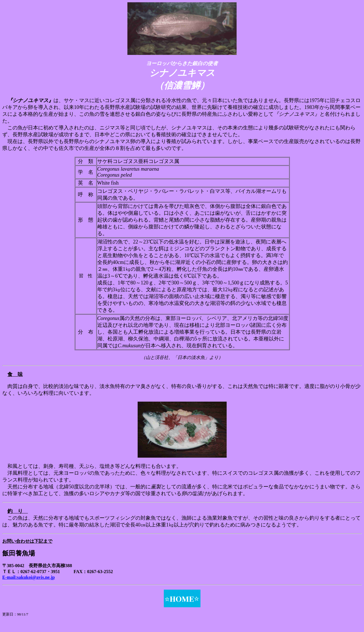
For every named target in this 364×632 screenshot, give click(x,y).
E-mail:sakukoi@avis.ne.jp (29, 577)
